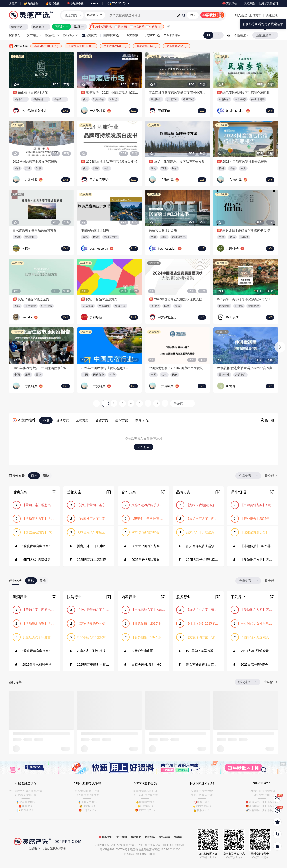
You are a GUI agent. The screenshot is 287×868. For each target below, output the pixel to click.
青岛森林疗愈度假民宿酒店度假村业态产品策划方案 (178, 93)
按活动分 (53, 35)
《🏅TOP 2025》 (118, 4)
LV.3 (134, 180)
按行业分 (71, 35)
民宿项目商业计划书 (163, 230)
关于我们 (122, 837)
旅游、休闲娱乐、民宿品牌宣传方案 (179, 162)
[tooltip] (263, 24)
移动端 (178, 837)
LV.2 (202, 111)
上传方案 (255, 15)
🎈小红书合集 (75, 4)
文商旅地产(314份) (115, 46)
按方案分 (34, 35)
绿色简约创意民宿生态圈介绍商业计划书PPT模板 (248, 93)
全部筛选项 (172, 35)
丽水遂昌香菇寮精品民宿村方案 (35, 230)
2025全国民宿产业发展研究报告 (35, 162)
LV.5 (134, 111)
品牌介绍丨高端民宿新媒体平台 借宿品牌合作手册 (248, 230)
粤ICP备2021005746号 (114, 849)
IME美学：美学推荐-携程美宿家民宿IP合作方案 (246, 299)
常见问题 (165, 837)
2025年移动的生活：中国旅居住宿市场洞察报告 (41, 368)
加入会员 (241, 15)
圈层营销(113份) (146, 46)
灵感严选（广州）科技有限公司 (142, 845)
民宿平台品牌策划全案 (34, 299)
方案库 (13, 4)
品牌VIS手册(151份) (46, 46)
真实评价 (229, 4)
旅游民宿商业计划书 (95, 230)
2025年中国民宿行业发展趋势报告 (105, 368)
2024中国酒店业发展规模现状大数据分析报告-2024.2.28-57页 (180, 299)
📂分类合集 (31, 4)
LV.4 (270, 249)
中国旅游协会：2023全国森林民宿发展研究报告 (178, 368)
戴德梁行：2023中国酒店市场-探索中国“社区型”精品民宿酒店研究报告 (112, 93)
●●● (95, 4)
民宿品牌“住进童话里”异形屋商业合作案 (245, 368)
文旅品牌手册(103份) (81, 46)
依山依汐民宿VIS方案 (33, 93)
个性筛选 (242, 35)
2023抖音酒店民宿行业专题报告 (245, 162)
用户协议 (150, 837)
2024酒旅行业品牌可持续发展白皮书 (112, 162)
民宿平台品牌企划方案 (102, 299)
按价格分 (16, 35)
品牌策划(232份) (176, 46)
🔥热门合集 (53, 4)
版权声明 (136, 837)
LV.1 (66, 111)
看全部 (271, 476)
